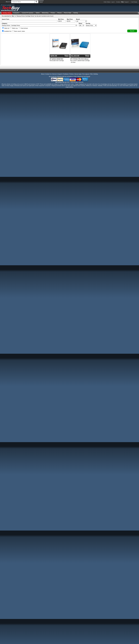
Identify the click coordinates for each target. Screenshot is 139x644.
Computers (16, 13)
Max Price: (70, 19)
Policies (72, 74)
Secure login (78, 74)
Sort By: (88, 23)
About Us (8, 2)
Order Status (107, 2)
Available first (7, 31)
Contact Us (48, 74)
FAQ (91, 74)
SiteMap (96, 74)
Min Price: (61, 19)
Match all (6, 28)
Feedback (66, 74)
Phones (60, 13)
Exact (23, 28)
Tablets (38, 13)
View (67, 56)
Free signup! (86, 74)
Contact (118, 2)
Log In (113, 2)
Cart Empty (134, 2)
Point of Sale (68, 13)
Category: (5, 23)
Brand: (78, 19)
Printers (53, 13)
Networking (45, 13)
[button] (132, 31)
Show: (81, 23)
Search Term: (6, 19)
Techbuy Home (7, 13)
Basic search (19, 31)
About (43, 74)
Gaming (76, 13)
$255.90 (54, 56)
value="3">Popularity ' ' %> (91, 25)
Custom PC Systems (28, 13)
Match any (14, 28)
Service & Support (57, 74)
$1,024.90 (75, 56)
